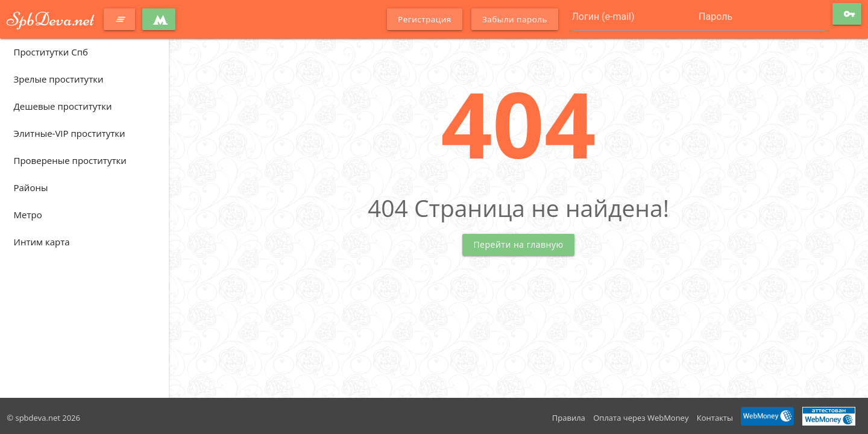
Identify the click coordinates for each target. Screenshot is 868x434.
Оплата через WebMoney (641, 418)
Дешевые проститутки (63, 106)
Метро (28, 215)
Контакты (715, 418)
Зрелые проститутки (59, 79)
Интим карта (42, 242)
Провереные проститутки (70, 160)
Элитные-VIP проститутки (70, 133)
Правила (569, 418)
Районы (31, 187)
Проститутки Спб (51, 52)
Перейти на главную (518, 244)
